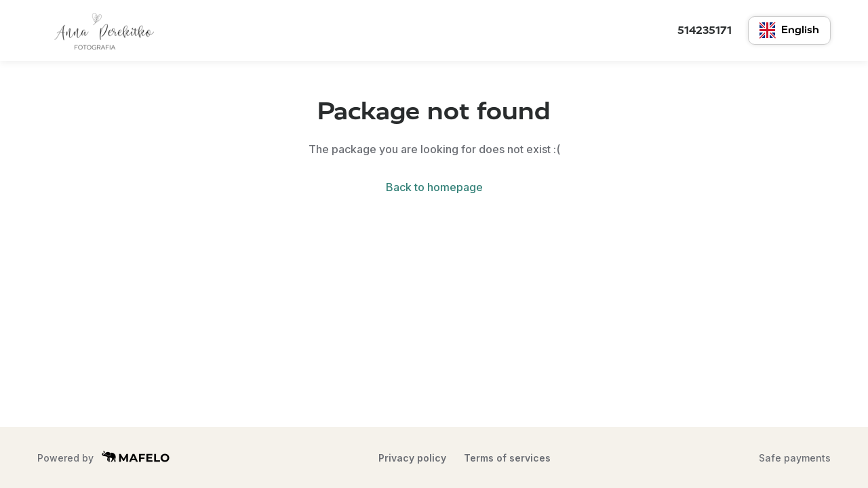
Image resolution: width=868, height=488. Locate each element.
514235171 (705, 30)
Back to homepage (434, 187)
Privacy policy (412, 458)
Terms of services (507, 458)
